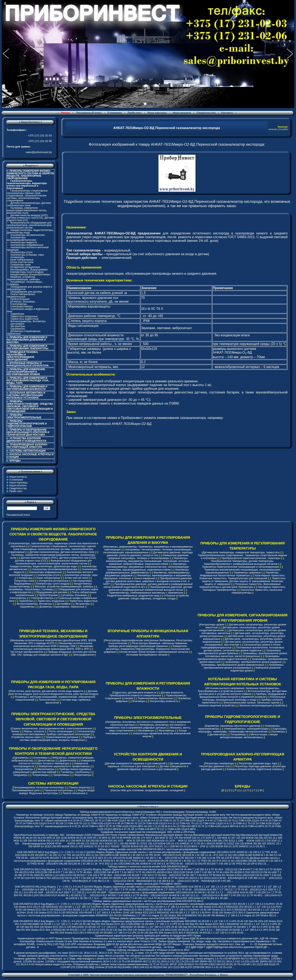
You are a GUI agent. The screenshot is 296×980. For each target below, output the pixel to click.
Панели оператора (80, 787)
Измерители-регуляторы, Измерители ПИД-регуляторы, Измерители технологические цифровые (147, 649)
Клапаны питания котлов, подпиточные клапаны (254, 769)
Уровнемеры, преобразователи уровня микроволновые (233, 665)
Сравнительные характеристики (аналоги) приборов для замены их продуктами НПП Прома (148, 936)
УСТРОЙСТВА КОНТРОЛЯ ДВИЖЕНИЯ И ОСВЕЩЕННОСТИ (27, 440)
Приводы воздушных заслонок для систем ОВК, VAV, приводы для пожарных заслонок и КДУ (53, 653)
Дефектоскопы (68, 761)
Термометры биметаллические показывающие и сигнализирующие (240, 567)
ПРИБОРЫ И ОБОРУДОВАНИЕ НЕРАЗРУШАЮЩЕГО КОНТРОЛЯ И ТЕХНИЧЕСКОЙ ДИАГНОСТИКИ (28, 432)
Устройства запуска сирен (26, 737)
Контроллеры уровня (212, 625)
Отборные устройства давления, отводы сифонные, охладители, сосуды (154, 597)
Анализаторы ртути (21, 252)
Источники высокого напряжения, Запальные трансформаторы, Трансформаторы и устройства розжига (239, 690)
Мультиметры (166, 731)
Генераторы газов (20, 265)
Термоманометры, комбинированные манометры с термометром (146, 593)
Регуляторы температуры (220, 763)
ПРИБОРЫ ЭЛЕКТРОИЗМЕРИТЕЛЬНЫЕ (24, 416)
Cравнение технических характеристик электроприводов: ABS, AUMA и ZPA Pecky (148, 832)
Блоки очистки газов (22, 262)
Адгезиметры (21, 758)
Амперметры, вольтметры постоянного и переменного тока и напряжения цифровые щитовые (145, 726)
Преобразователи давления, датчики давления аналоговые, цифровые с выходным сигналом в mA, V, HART (148, 581)
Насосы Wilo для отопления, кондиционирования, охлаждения (148, 790)
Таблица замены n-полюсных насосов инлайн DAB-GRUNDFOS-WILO (148, 867)
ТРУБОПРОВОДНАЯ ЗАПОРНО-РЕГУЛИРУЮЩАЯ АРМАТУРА (27, 446)
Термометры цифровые (247, 573)
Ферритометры (83, 775)
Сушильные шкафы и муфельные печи (28, 310)
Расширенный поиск (89, 113)
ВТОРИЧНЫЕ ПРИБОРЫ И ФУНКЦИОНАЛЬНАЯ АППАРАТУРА (28, 364)
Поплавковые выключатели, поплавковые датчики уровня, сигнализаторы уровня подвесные (244, 649)
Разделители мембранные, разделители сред (133, 596)
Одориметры (18, 329)
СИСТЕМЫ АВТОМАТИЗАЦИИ (28, 451)
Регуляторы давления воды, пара (258, 763)
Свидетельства (206, 113)
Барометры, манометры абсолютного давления (233, 726)
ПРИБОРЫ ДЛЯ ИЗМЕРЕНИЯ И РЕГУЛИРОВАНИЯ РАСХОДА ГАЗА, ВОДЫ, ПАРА (28, 380)
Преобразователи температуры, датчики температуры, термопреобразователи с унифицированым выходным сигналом (241, 563)
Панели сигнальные (74, 793)
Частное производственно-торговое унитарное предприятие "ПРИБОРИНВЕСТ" (139, 975)
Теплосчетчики (47, 700)
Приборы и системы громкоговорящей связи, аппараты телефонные (58, 739)
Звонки (15, 731)
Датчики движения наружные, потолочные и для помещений (149, 765)
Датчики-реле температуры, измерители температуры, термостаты (241, 552)
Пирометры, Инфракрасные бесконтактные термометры (240, 574)
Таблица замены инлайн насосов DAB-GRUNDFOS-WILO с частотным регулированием (148, 849)
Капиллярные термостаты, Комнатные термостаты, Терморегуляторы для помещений (242, 577)
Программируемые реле (26, 790)
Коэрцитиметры (24, 769)
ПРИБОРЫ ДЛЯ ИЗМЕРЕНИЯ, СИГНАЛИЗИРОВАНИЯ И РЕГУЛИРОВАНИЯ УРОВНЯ (26, 372)
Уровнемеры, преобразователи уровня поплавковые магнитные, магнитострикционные (246, 655)
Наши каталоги (182, 113)
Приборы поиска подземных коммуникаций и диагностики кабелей (52, 771)
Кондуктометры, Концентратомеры (30, 274)
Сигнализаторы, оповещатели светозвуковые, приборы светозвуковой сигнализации (54, 733)
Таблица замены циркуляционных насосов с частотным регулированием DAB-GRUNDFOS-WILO (148, 901)
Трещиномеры (61, 775)
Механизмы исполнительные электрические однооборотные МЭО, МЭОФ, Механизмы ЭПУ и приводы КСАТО (54, 642)
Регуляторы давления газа (215, 766)
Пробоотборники (20, 299)
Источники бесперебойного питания (147, 655)
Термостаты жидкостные (24, 319)
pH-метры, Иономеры (23, 302)
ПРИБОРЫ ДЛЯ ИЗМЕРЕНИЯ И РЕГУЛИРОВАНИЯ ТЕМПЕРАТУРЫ (28, 347)
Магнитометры (46, 769)
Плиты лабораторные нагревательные (21, 295)
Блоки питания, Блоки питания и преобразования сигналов (154, 652)
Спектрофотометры (22, 307)
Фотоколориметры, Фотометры (28, 321)
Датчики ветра (217, 734)
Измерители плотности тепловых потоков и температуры (57, 762)
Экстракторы (18, 326)
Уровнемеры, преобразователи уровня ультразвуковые (244, 666)
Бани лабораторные (22, 260)
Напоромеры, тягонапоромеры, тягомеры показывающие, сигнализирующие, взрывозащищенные (147, 551)
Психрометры (238, 734)
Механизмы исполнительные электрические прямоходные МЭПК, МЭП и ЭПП (53, 648)
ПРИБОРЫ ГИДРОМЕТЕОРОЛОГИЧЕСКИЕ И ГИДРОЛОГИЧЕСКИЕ (27, 424)
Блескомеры (40, 758)
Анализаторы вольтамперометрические (21, 239)
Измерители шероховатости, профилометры (64, 766)
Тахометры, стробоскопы (75, 772)
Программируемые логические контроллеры (39, 787)
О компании (115, 113)
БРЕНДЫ (15, 461)
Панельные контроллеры (59, 790)
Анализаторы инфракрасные (27, 245)
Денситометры (46, 761)
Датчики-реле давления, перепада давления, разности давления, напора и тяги (150, 554)
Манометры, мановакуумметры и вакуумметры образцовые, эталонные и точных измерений (147, 577)
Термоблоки (17, 314)
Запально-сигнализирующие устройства (262, 706)
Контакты (227, 113)
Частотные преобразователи (27, 652)
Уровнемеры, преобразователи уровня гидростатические (239, 658)
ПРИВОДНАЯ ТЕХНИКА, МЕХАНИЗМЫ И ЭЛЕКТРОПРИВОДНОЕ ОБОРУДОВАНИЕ (23, 356)
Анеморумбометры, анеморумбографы (246, 729)
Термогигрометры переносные (155, 698)
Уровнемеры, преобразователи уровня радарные (253, 662)
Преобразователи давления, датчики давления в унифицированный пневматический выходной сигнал (151, 588)
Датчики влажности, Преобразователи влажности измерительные (147, 694)
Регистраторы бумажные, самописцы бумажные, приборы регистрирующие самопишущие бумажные (148, 645)
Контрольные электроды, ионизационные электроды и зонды (244, 698)
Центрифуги (17, 324)
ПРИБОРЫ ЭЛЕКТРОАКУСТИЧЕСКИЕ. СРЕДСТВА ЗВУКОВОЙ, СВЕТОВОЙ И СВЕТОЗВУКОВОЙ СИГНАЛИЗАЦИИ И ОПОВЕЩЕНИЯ (30, 406)
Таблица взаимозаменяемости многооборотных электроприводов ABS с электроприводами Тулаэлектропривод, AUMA (148, 812)
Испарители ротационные (25, 267)
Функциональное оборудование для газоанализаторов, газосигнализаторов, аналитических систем (29, 225)
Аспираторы (17, 257)
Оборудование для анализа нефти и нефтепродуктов (29, 288)
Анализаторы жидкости (24, 242)
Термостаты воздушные (24, 316)
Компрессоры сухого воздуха (27, 272)
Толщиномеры (40, 775)
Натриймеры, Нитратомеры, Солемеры (25, 283)
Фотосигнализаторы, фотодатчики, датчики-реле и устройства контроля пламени (243, 693)
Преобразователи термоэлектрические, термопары (251, 558)
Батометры (279, 732)
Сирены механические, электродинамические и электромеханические (52, 729)
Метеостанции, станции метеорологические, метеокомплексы (249, 736)
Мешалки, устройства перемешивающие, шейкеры (23, 278)
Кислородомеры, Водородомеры (29, 270)
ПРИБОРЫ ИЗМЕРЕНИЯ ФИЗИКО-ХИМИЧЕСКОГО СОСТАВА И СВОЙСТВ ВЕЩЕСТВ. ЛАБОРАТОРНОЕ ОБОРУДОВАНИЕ (53, 534)
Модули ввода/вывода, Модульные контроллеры (57, 792)
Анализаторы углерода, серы (27, 255)
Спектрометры (19, 304)
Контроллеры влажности (164, 701)
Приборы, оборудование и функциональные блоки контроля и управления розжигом (243, 695)
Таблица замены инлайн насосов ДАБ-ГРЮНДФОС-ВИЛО (148, 884)
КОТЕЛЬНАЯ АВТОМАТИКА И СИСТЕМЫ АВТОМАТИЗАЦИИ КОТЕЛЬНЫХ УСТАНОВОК (26, 395)
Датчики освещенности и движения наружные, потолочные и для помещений (153, 768)
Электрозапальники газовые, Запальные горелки (251, 703)
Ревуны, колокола (34, 731)
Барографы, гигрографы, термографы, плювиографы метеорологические (243, 730)
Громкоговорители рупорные (62, 737)
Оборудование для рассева (26, 292)
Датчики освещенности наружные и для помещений (136, 763)
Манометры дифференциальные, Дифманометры (147, 571)
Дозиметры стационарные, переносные (24, 332)
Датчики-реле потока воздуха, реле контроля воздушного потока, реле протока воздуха (53, 693)
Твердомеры (20, 775)
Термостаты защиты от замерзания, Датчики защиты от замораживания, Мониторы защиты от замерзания (244, 581)
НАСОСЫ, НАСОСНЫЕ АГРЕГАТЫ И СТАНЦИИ (30, 456)
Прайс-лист (135, 113)
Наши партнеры (157, 113)
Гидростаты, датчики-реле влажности (135, 693)
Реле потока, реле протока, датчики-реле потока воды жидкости (47, 691)
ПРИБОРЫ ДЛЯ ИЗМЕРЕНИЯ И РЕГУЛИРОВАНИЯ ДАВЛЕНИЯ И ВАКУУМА (27, 340)
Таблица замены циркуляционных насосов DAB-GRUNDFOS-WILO (148, 918)
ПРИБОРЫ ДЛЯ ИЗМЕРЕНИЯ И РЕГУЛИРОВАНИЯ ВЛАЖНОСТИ (27, 388)
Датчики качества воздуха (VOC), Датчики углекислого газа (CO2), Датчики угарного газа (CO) (30, 218)
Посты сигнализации (61, 731)
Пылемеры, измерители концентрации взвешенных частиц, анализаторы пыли (27, 210)
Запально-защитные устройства (216, 706)
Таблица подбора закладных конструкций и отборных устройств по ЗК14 (148, 950)
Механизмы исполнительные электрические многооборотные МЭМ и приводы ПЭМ (53, 645)
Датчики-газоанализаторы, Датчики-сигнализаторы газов (29, 204)
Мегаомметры (146, 731)
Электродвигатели (83, 655)
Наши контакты (18, 477)
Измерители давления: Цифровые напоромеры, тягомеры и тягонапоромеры (148, 557)
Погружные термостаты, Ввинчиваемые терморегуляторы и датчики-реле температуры (240, 586)
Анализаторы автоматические (27, 235)
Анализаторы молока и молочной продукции (28, 249)
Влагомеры (139, 701)
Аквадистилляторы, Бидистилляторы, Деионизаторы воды (30, 231)
